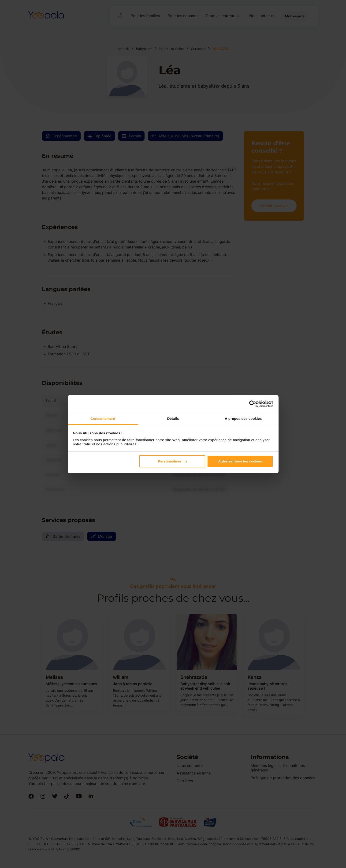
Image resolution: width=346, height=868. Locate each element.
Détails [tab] (173, 419)
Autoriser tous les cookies (240, 461)
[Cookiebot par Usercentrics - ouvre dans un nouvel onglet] (253, 404)
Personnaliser (172, 461)
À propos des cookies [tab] (243, 419)
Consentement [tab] (103, 419)
